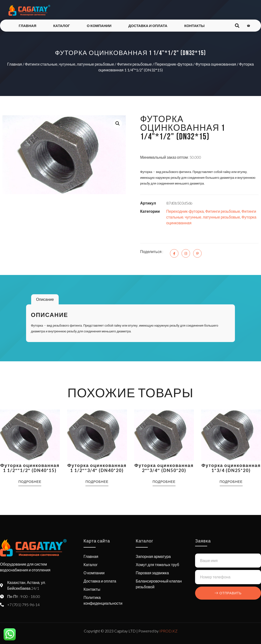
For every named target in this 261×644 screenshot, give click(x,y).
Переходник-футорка (174, 64)
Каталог (61, 26)
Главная (28, 26)
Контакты (194, 26)
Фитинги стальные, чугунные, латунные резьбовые (70, 64)
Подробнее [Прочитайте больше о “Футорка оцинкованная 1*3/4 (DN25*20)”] (231, 482)
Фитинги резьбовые (134, 64)
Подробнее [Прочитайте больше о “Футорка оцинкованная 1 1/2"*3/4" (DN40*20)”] (97, 482)
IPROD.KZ (168, 631)
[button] (118, 123)
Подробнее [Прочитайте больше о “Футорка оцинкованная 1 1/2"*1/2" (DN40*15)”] (30, 482)
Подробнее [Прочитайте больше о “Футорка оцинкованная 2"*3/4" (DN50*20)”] (164, 482)
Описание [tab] (45, 299)
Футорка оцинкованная (216, 64)
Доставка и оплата (148, 26)
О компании (99, 26)
